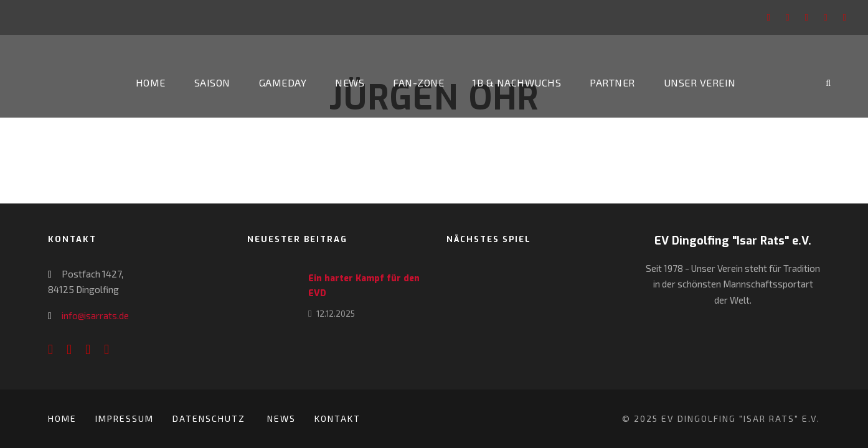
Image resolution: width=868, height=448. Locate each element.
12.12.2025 (336, 314)
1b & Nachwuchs (517, 82)
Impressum (125, 418)
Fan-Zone (418, 82)
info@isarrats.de (95, 315)
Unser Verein (700, 82)
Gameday (283, 82)
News (350, 82)
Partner (612, 82)
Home (151, 82)
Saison (212, 82)
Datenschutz (210, 418)
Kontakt (337, 418)
